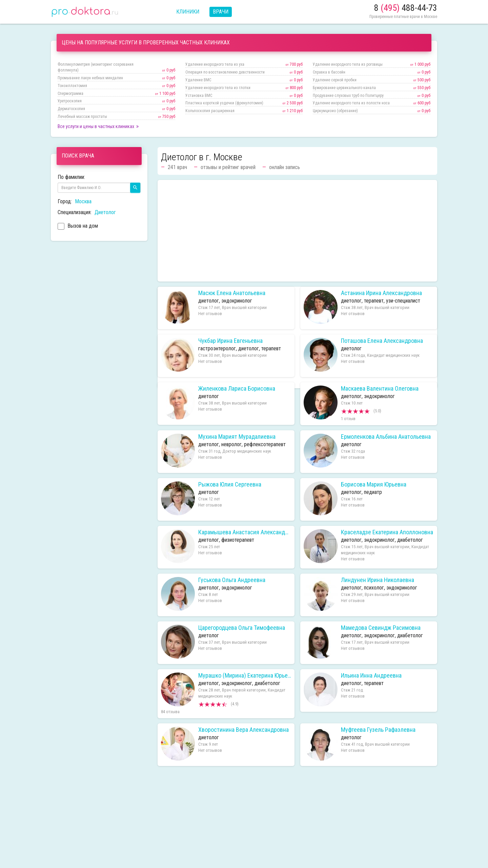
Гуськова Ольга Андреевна (232, 580)
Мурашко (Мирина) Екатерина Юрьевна (245, 676)
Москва (83, 201)
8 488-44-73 (406, 8)
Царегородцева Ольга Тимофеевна (242, 628)
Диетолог (105, 212)
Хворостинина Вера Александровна (243, 730)
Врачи (221, 12)
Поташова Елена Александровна (382, 341)
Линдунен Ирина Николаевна (378, 580)
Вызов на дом (78, 227)
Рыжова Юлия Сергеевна (230, 484)
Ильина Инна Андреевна (371, 676)
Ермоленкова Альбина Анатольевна (386, 437)
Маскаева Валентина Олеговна (380, 389)
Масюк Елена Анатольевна (232, 293)
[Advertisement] (297, 231)
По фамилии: (71, 177)
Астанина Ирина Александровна (381, 293)
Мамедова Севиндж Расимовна (381, 628)
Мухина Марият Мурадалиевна (237, 437)
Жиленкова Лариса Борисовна (237, 389)
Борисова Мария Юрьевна (374, 484)
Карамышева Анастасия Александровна (245, 532)
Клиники (188, 12)
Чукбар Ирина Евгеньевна (230, 341)
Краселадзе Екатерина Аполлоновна (387, 532)
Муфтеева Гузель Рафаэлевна (378, 730)
